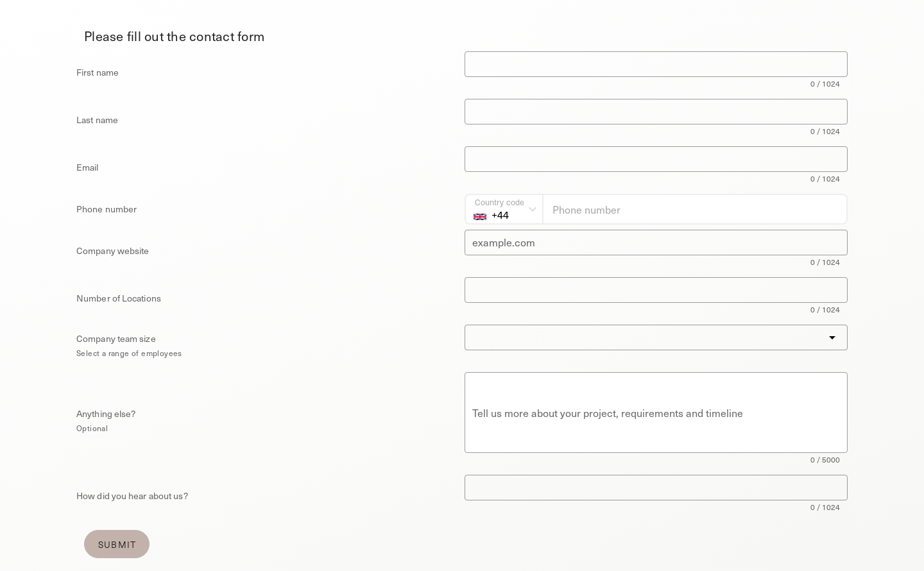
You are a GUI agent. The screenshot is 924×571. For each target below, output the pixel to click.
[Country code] (504, 209)
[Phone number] (695, 209)
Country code (500, 202)
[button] (656, 337)
